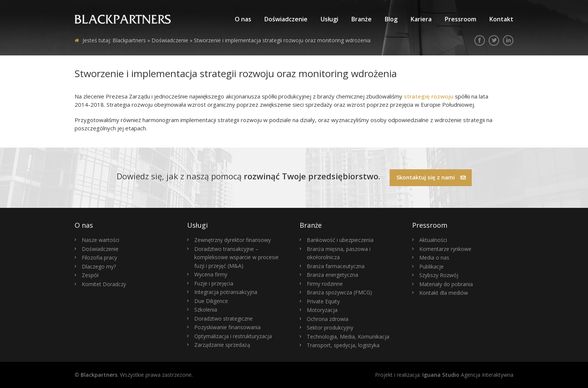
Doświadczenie (286, 19)
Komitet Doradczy (104, 284)
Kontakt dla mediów (444, 293)
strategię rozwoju (428, 96)
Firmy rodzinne (325, 284)
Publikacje (431, 266)
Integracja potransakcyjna (226, 292)
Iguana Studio (441, 375)
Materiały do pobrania (446, 284)
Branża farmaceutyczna (336, 266)
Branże (361, 19)
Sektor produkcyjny (330, 328)
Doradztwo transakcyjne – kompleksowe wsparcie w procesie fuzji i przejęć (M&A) (236, 257)
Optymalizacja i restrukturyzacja (233, 336)
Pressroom (460, 19)
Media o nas (434, 257)
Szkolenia (206, 310)
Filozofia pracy (99, 257)
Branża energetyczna (332, 275)
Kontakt (501, 19)
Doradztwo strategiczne (223, 319)
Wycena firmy (211, 274)
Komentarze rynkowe (445, 249)
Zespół (90, 275)
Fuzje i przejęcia (214, 283)
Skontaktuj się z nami (431, 177)
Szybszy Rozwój (439, 275)
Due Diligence (211, 301)
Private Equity (323, 301)
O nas (243, 19)
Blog (391, 19)
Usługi (329, 19)
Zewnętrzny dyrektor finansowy (232, 240)
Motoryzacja (322, 310)
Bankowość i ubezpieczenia (340, 240)
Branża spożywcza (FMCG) (339, 292)
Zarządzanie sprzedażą (222, 345)
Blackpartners (129, 40)
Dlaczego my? (99, 266)
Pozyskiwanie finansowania (227, 327)
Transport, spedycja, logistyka (343, 345)
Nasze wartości (100, 240)
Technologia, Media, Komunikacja (348, 337)
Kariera (421, 19)
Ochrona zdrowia (328, 319)
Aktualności (433, 240)
